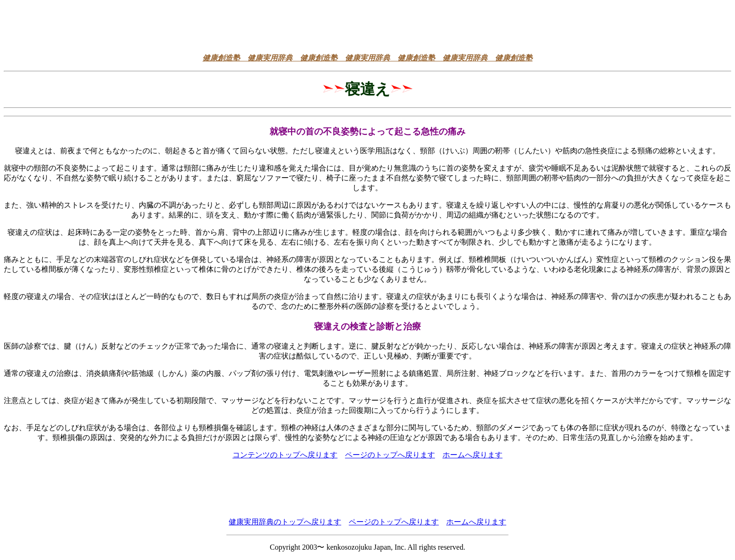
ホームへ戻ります (472, 455)
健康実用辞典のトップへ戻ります (285, 522)
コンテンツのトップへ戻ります (285, 455)
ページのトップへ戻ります (390, 455)
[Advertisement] (367, 25)
